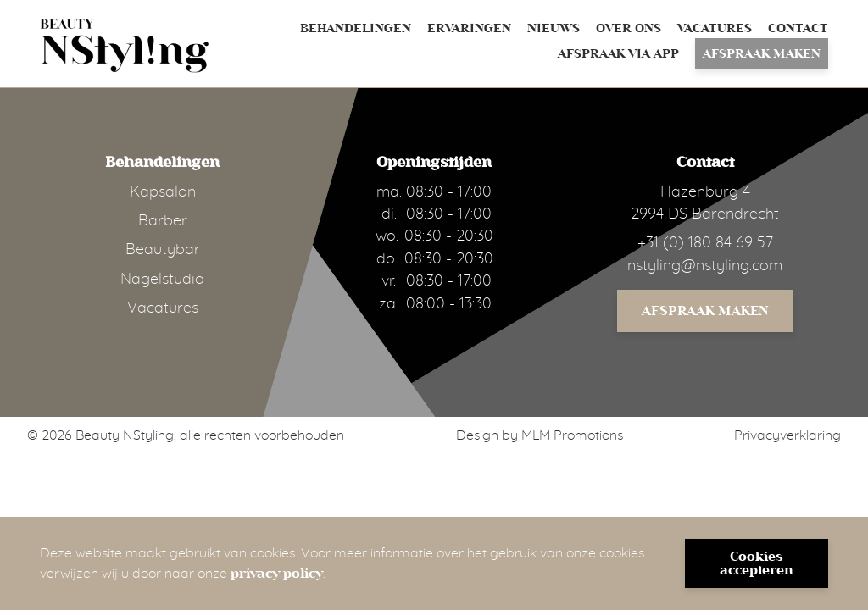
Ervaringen (469, 28)
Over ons (629, 28)
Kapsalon (163, 192)
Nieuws (554, 28)
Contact (798, 28)
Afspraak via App (618, 54)
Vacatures (715, 28)
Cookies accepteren (757, 563)
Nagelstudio (162, 280)
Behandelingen (356, 28)
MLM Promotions (572, 435)
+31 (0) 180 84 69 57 (705, 243)
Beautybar (163, 250)
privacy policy (277, 574)
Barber (163, 221)
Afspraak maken (762, 54)
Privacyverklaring (787, 435)
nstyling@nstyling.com (705, 266)
